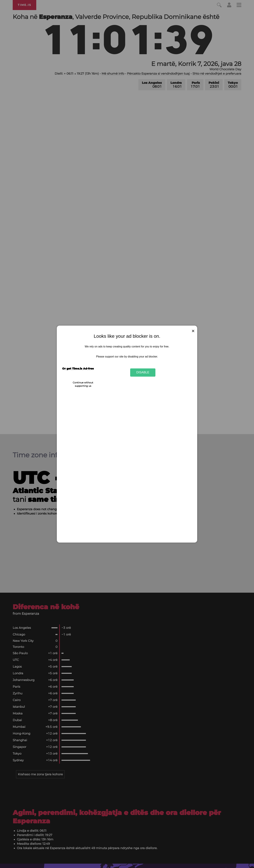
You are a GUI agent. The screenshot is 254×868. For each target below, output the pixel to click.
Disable (143, 372)
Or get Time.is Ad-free (78, 369)
